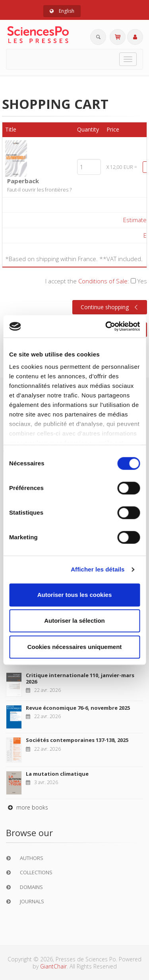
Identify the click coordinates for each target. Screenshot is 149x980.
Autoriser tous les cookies (75, 595)
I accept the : (96, 281)
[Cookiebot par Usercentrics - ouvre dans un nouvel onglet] (106, 326)
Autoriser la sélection (74, 621)
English (62, 11)
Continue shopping (110, 307)
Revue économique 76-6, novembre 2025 (78, 708)
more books (27, 807)
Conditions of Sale (103, 281)
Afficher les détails (98, 569)
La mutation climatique (57, 774)
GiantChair (53, 966)
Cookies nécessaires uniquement (75, 647)
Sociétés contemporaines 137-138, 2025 (77, 740)
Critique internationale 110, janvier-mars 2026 (80, 678)
